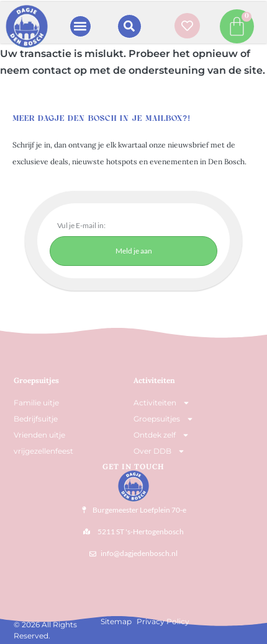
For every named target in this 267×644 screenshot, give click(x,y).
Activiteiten (154, 380)
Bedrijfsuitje (36, 419)
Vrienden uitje (39, 435)
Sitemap (116, 621)
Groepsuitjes (164, 419)
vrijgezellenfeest (43, 451)
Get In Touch (133, 466)
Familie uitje (36, 403)
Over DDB (159, 451)
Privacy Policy (163, 621)
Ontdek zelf (161, 435)
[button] (80, 26)
